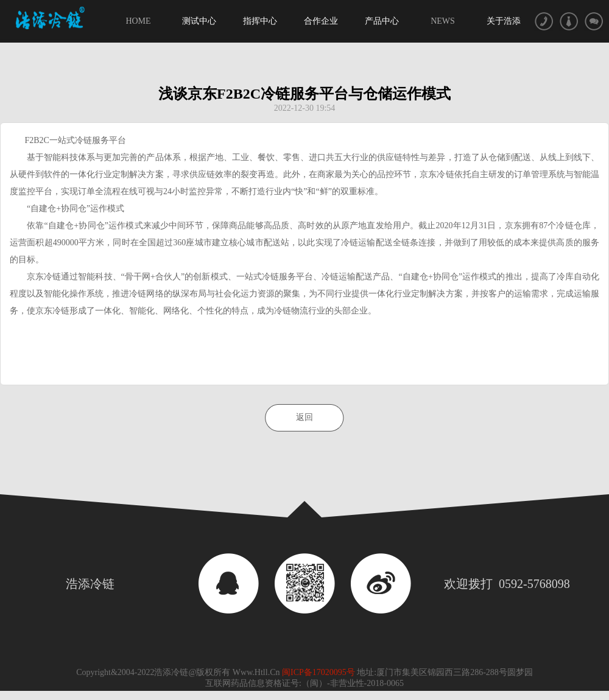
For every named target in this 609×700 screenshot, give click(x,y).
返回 (304, 417)
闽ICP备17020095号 (319, 672)
